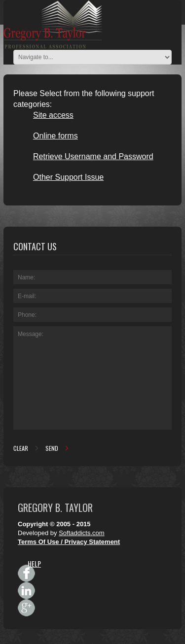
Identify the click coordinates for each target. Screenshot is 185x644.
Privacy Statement (92, 542)
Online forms (55, 136)
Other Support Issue (68, 177)
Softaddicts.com (82, 533)
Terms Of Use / (41, 542)
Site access (53, 115)
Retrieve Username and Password (93, 156)
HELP (34, 563)
